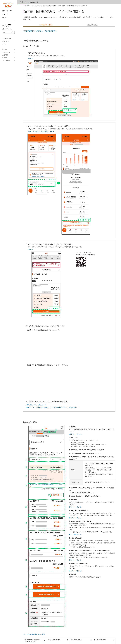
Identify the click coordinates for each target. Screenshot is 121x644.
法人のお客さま (6, 60)
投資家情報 (5, 55)
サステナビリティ (7, 52)
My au (4, 18)
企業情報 (5, 49)
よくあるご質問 (34, 2)
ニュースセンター (7, 39)
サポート (5, 14)
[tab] (46, 25)
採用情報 (5, 58)
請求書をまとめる (76, 640)
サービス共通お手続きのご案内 (35, 634)
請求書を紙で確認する (54, 640)
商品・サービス (7, 11)
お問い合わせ (6, 41)
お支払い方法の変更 (100, 640)
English (4, 44)
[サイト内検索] (8, 32)
